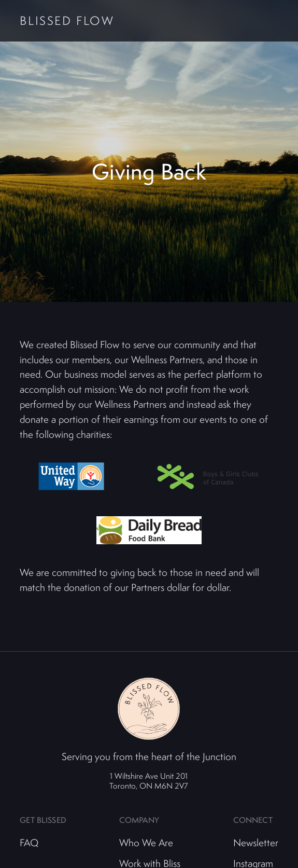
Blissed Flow (67, 21)
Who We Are (146, 843)
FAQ (29, 843)
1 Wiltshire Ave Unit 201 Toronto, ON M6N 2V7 (149, 781)
